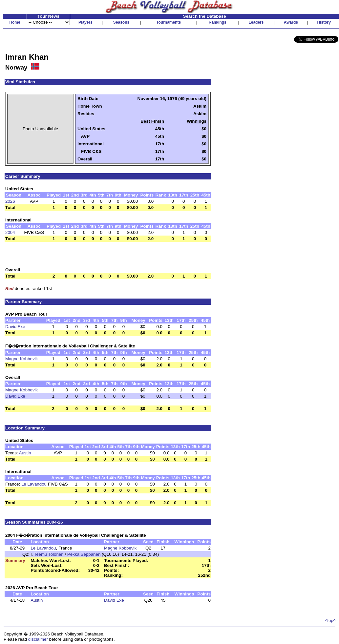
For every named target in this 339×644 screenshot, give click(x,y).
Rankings (218, 22)
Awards (291, 22)
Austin (25, 453)
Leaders (256, 22)
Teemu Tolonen (49, 554)
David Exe (15, 327)
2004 (10, 232)
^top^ (330, 621)
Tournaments (169, 22)
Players (85, 22)
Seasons (121, 22)
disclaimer (38, 639)
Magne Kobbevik (21, 359)
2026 (10, 201)
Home (15, 22)
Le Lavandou (34, 484)
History (324, 22)
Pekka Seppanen (84, 554)
